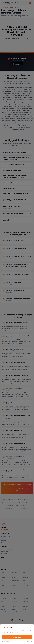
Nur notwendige (6, 641)
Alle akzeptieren (17, 637)
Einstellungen (29, 641)
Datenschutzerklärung (13, 633)
